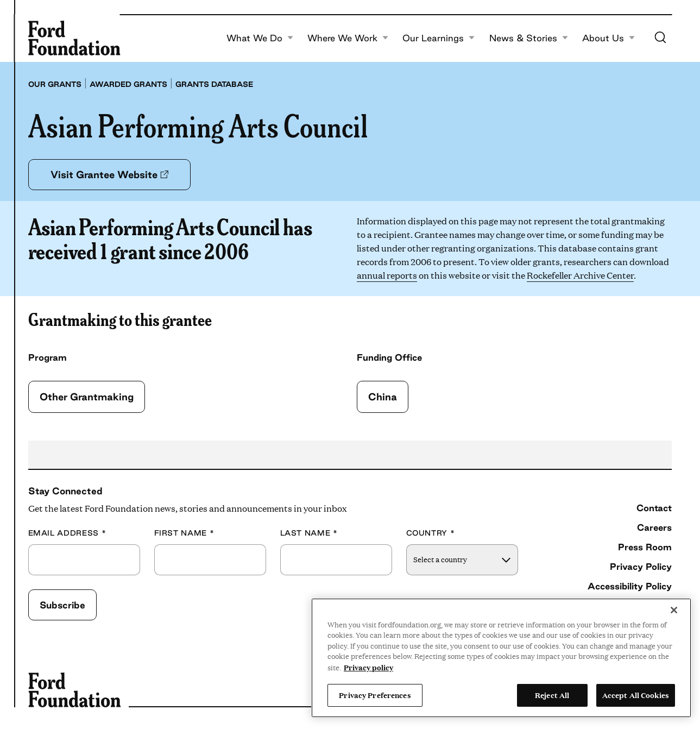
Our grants (55, 84)
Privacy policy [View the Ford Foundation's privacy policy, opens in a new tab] (368, 667)
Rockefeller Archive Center (580, 275)
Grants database (214, 84)
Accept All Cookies (636, 695)
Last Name (309, 533)
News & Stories (529, 38)
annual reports (387, 275)
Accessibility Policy (630, 586)
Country (431, 533)
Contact (654, 508)
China (383, 397)
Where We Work (348, 38)
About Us (609, 38)
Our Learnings (439, 38)
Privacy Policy (641, 566)
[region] (501, 658)
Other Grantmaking (87, 397)
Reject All (552, 695)
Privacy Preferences (375, 695)
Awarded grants (128, 84)
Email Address (67, 533)
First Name (184, 533)
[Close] (674, 610)
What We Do (260, 38)
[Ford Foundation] (74, 38)
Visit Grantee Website (109, 174)
